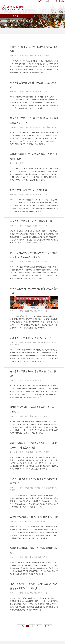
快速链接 (15, 16)
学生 (48, 1)
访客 (56, 1)
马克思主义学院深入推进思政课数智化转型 (31, 221)
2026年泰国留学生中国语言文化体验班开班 (31, 338)
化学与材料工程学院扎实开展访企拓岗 (29, 190)
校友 (63, 1)
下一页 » (48, 626)
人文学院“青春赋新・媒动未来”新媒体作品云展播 (34, 517)
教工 (40, 1)
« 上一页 (21, 626)
